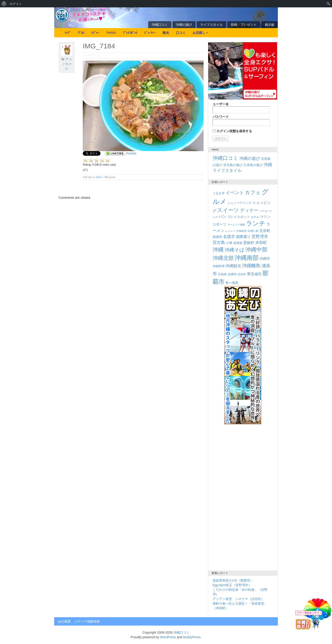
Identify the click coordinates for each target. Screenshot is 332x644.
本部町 (261, 243)
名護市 (229, 237)
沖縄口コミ (160, 25)
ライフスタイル (211, 25)
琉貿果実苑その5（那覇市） (233, 580)
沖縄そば (234, 250)
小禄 (229, 243)
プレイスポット (239, 217)
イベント (235, 193)
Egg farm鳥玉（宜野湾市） (232, 585)
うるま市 (219, 193)
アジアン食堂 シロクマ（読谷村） (238, 599)
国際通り (243, 237)
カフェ (253, 192)
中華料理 (241, 231)
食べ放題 (232, 283)
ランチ (256, 223)
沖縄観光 (233, 266)
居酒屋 (238, 243)
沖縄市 (265, 259)
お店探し (200, 33)
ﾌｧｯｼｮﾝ (111, 33)
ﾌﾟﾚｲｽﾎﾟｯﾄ (130, 33)
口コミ (181, 33)
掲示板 (270, 25)
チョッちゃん (67, 64)
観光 (166, 33)
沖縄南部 (247, 258)
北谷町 (265, 231)
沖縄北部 (223, 258)
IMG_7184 (99, 46)
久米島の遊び (253, 165)
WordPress (168, 637)
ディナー (249, 210)
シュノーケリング (239, 203)
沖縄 (218, 250)
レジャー (230, 231)
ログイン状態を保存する (232, 131)
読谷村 (242, 274)
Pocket (131, 153)
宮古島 (219, 242)
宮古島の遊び (233, 165)
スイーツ (228, 210)
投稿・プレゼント (244, 25)
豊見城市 (254, 274)
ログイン (16, 4)
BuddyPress (192, 637)
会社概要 (64, 621)
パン (222, 217)
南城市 (217, 237)
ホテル (255, 217)
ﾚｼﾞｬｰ (95, 33)
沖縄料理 (219, 266)
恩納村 (249, 243)
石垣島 (222, 274)
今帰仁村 (253, 231)
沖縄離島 (251, 266)
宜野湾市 (260, 237)
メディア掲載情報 (87, 621)
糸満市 (232, 274)
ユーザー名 (241, 108)
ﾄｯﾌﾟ (68, 33)
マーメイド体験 (236, 225)
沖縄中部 (256, 250)
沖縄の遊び (184, 25)
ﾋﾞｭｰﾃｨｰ (150, 33)
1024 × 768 (102, 177)
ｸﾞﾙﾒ (81, 33)
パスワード (241, 120)
